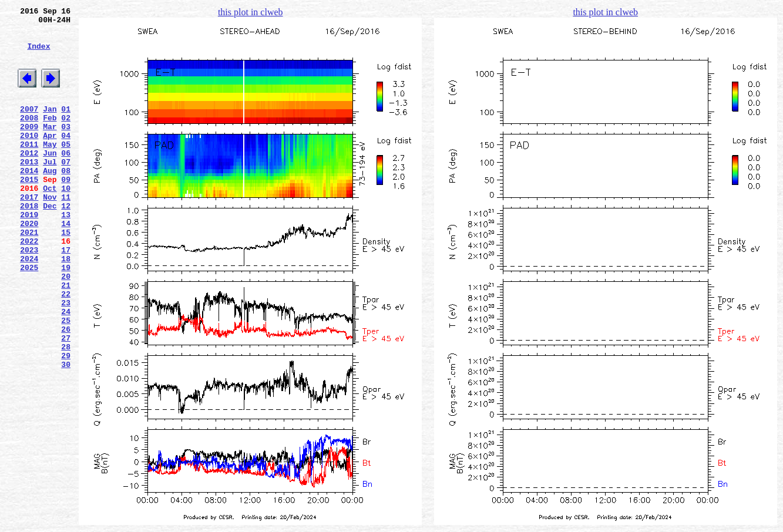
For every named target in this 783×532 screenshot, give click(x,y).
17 (66, 295)
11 (66, 232)
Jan (50, 126)
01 (66, 126)
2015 (29, 211)
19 (66, 316)
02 (66, 137)
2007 (29, 126)
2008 (29, 137)
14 (66, 264)
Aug (50, 200)
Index (38, 55)
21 (66, 338)
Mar (50, 147)
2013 (29, 190)
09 (66, 211)
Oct (50, 221)
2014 (29, 200)
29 (66, 422)
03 (66, 147)
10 (66, 221)
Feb (50, 137)
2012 (29, 179)
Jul (50, 190)
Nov (50, 232)
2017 (29, 232)
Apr (50, 158)
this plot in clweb (251, 12)
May (50, 169)
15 (66, 274)
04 (66, 158)
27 (66, 401)
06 (66, 179)
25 (66, 380)
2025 (29, 316)
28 (66, 412)
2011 (29, 169)
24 (66, 369)
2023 (29, 295)
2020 (29, 264)
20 (66, 327)
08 (66, 200)
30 (66, 433)
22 (66, 348)
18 (66, 306)
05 (66, 169)
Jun (50, 179)
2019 (29, 253)
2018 (29, 243)
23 (66, 359)
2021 (29, 274)
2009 (29, 147)
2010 (29, 158)
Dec (50, 243)
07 (66, 190)
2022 (29, 285)
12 (66, 243)
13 (66, 253)
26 (66, 390)
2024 (29, 306)
